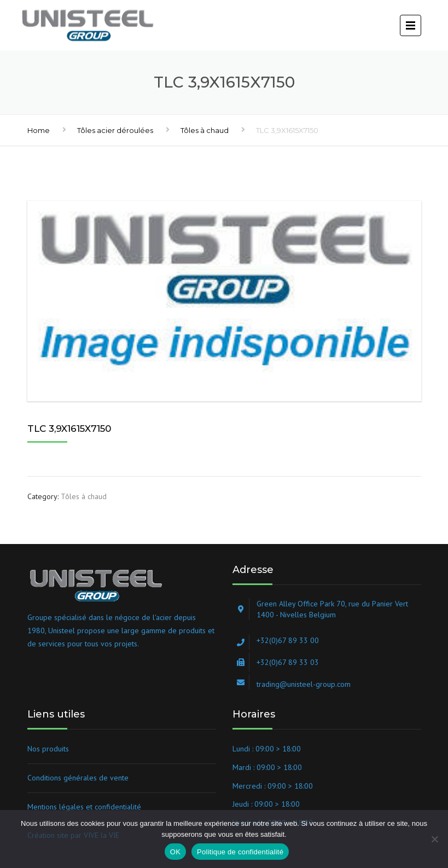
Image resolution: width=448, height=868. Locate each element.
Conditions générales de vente (78, 778)
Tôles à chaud (205, 130)
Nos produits (48, 749)
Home (39, 130)
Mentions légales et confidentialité (84, 807)
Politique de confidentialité (240, 852)
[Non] (434, 839)
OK (175, 852)
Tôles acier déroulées (115, 130)
